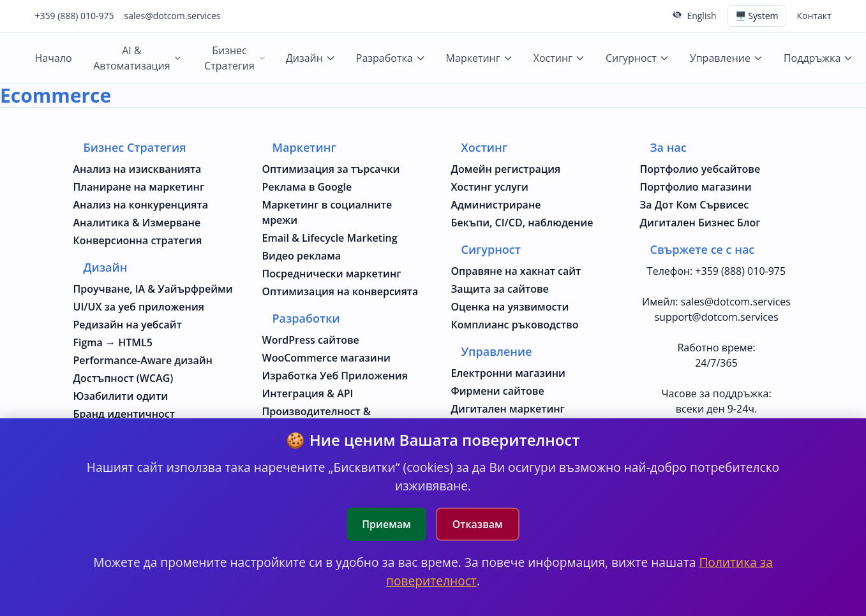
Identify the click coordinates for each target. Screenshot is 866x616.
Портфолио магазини (696, 187)
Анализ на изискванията (138, 169)
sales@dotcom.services (173, 16)
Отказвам (478, 524)
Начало (54, 58)
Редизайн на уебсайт (128, 325)
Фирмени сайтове (498, 391)
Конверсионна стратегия (138, 240)
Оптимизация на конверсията (340, 291)
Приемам (386, 524)
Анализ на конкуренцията (141, 205)
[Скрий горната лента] (677, 15)
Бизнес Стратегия (235, 58)
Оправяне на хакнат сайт (516, 271)
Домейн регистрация (506, 169)
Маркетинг (480, 58)
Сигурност (638, 58)
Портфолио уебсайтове (700, 169)
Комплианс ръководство (515, 325)
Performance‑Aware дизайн (143, 360)
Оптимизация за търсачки (331, 169)
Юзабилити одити (121, 396)
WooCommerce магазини (326, 358)
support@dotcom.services (716, 317)
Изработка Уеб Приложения (335, 376)
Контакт (814, 16)
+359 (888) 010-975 (75, 16)
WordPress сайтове (311, 340)
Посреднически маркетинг (332, 274)
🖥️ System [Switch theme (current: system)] (757, 16)
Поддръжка (818, 58)
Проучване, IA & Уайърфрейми (153, 289)
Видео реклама (302, 256)
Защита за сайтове (500, 289)
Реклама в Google (307, 187)
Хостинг (559, 58)
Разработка (391, 58)
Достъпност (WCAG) (123, 378)
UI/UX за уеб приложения (139, 307)
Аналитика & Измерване (137, 223)
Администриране (496, 205)
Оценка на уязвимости (510, 307)
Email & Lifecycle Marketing (330, 238)
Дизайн (311, 58)
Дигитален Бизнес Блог (700, 223)
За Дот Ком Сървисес (695, 205)
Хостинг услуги (490, 187)
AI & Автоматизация (138, 58)
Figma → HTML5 (113, 342)
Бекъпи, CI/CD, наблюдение (522, 223)
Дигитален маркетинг (508, 409)
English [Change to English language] (701, 16)
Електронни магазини (508, 373)
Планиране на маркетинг (139, 187)
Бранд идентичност (124, 414)
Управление (727, 58)
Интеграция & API (308, 393)
